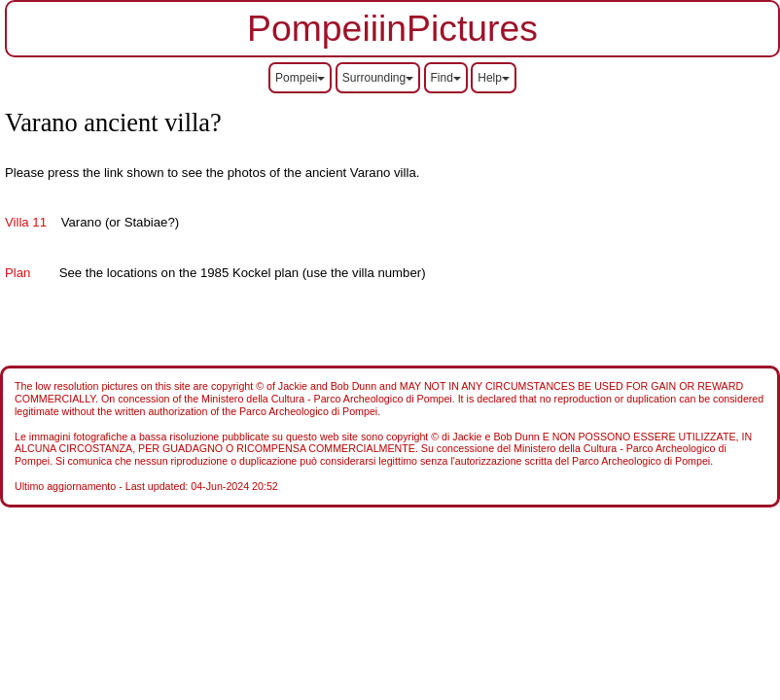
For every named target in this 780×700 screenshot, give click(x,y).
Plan (18, 273)
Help (494, 78)
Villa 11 (26, 222)
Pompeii (300, 78)
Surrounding (378, 78)
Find (446, 78)
